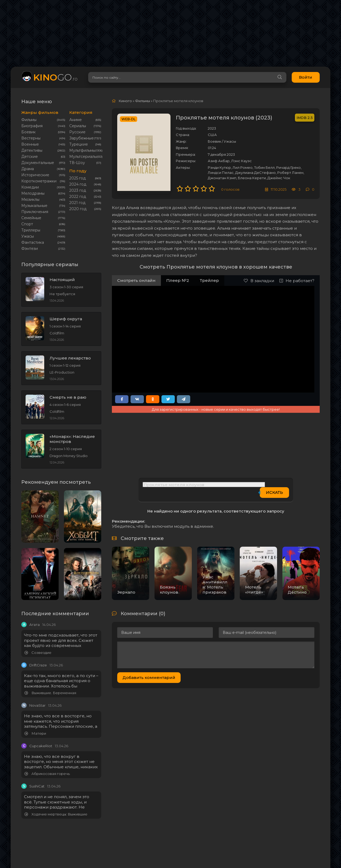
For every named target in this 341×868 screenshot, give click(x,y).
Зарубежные (82, 138)
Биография (32, 126)
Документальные (38, 163)
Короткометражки (39, 181)
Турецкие (79, 144)
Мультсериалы (83, 157)
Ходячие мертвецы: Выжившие (56, 814)
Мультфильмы (82, 150)
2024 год (78, 184)
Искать (274, 492)
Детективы (32, 150)
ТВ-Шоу (77, 163)
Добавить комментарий (149, 677)
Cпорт (27, 224)
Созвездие (38, 653)
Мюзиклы (30, 199)
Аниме (76, 120)
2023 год (78, 190)
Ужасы (28, 236)
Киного (125, 101)
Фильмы (29, 120)
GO (55, 77)
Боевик (29, 132)
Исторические (35, 175)
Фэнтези (30, 249)
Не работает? (297, 281)
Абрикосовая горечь (47, 774)
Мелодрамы (33, 193)
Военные (30, 144)
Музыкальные (34, 206)
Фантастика (33, 242)
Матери (35, 733)
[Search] (273, 77)
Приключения (35, 212)
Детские (30, 157)
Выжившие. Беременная (50, 693)
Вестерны (31, 138)
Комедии (30, 187)
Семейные (31, 218)
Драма (28, 169)
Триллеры (31, 230)
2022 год (78, 197)
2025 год (78, 178)
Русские (77, 132)
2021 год (77, 203)
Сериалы (78, 126)
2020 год (78, 209)
